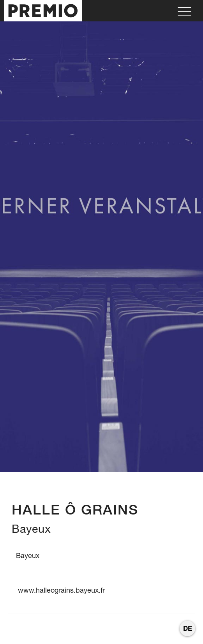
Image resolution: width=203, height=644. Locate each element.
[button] (184, 11)
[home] (41, 11)
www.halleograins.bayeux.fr (61, 590)
